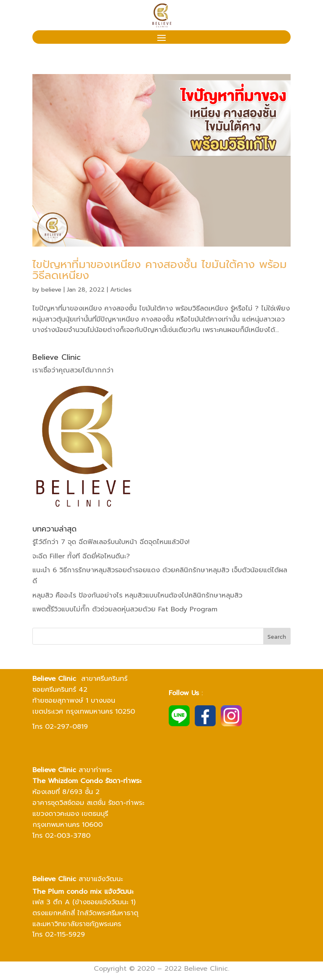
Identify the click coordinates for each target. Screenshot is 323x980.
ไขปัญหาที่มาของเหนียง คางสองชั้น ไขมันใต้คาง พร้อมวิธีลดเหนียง (160, 270)
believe (51, 290)
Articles (121, 290)
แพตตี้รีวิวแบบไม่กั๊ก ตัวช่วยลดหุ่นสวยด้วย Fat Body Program (125, 609)
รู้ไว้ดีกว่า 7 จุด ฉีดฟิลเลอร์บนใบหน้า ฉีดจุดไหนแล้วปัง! (111, 542)
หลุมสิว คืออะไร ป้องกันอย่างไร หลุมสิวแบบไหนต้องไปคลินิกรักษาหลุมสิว (137, 595)
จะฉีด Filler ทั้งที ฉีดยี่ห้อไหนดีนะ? (81, 556)
